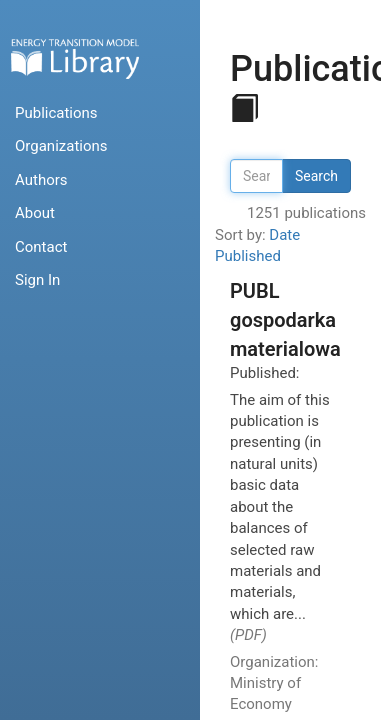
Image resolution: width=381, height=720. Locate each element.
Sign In (37, 280)
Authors (41, 180)
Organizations (61, 146)
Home (75, 58)
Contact (41, 247)
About (35, 213)
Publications (56, 113)
